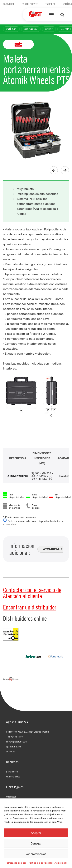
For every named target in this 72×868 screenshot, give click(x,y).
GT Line (49, 29)
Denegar (36, 843)
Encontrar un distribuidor (30, 607)
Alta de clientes (13, 776)
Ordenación (31, 29)
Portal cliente (30, 4)
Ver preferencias (36, 854)
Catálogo (11, 29)
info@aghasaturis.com (16, 742)
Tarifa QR (50, 4)
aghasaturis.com (14, 746)
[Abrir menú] (51, 15)
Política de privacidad (41, 863)
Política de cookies (16, 863)
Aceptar (36, 833)
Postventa (9, 4)
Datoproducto (12, 772)
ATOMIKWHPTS (18, 476)
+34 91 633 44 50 (14, 737)
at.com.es (10, 751)
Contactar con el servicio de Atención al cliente (32, 593)
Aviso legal (61, 863)
